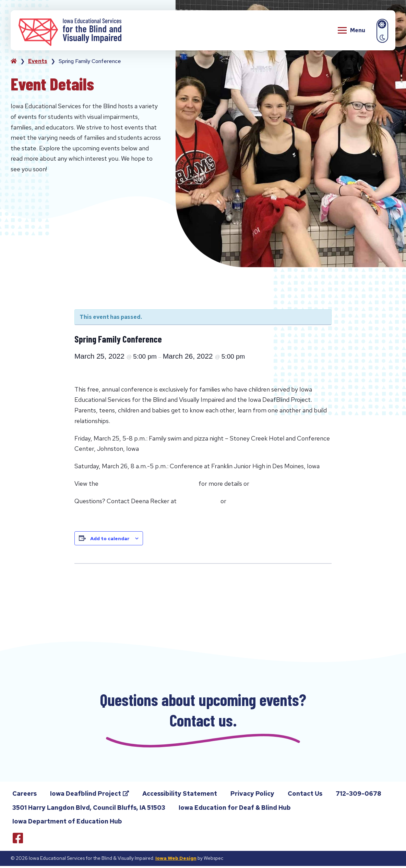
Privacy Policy (252, 796)
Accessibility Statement (180, 796)
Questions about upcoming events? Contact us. (203, 711)
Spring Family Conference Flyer (148, 483)
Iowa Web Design (176, 860)
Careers (25, 796)
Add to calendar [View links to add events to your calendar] (110, 538)
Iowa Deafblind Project (90, 797)
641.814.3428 (199, 501)
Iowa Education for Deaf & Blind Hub (235, 810)
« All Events (93, 297)
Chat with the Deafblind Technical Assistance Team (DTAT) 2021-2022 (135, 584)
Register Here (272, 483)
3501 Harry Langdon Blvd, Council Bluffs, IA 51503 (89, 810)
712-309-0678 (358, 797)
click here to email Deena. (266, 501)
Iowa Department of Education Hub (67, 823)
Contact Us (305, 796)
